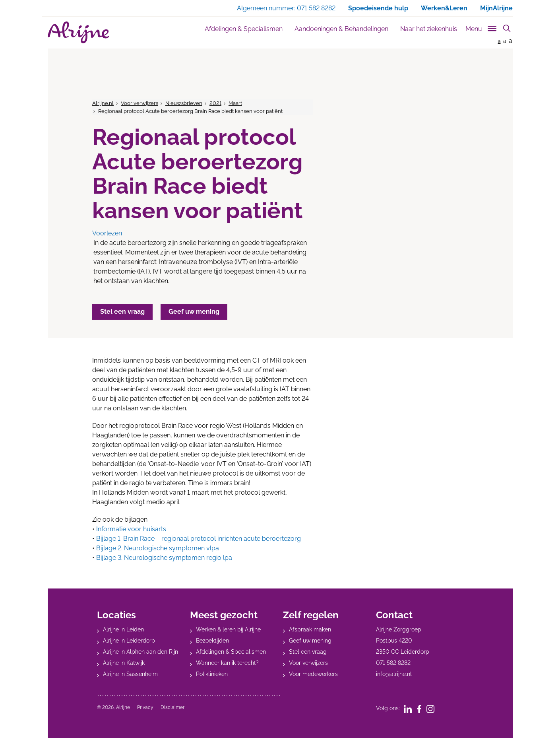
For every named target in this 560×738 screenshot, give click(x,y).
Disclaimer (172, 707)
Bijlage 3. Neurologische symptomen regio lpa (164, 558)
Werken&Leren (444, 8)
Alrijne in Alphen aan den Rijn (140, 652)
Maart (235, 103)
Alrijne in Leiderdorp (129, 641)
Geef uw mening (310, 641)
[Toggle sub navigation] (482, 27)
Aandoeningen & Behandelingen (341, 29)
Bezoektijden (212, 641)
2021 (215, 103)
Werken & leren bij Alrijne (228, 629)
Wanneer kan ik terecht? (227, 663)
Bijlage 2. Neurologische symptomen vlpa (158, 548)
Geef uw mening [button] (194, 312)
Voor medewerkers (313, 674)
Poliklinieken (212, 674)
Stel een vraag (308, 652)
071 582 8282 (393, 663)
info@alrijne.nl (394, 674)
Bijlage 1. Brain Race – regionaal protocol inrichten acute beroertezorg (199, 539)
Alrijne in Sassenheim (130, 674)
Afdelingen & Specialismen (244, 29)
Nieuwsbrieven (184, 103)
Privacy (145, 707)
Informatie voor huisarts (131, 529)
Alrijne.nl (103, 103)
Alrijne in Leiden (123, 629)
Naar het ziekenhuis (429, 29)
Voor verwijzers (140, 103)
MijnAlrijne (496, 8)
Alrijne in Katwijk (124, 663)
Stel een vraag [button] (122, 312)
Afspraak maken (310, 629)
